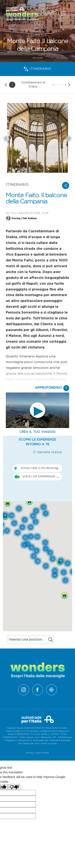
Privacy (30, 753)
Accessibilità (42, 753)
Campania (37, 36)
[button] (66, 185)
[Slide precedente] (6, 85)
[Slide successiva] (69, 85)
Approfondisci (52, 388)
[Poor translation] (14, 787)
